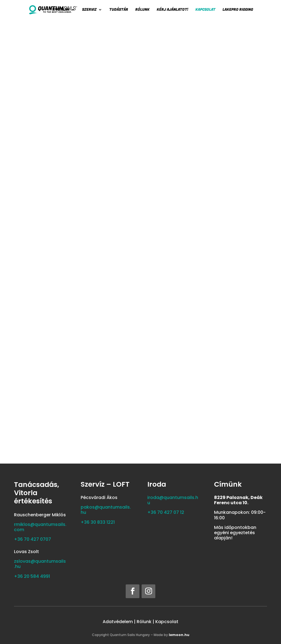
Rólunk (142, 10)
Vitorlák (61, 10)
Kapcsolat (205, 10)
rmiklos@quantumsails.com (40, 527)
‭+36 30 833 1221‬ (98, 522)
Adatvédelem (118, 622)
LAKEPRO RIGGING (238, 10)
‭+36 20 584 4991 (32, 576)
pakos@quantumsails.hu (106, 510)
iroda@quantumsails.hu (173, 500)
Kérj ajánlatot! (172, 10)
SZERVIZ (89, 10)
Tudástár (119, 10)
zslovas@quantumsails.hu (40, 564)
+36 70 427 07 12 (166, 512)
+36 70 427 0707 (33, 539)
